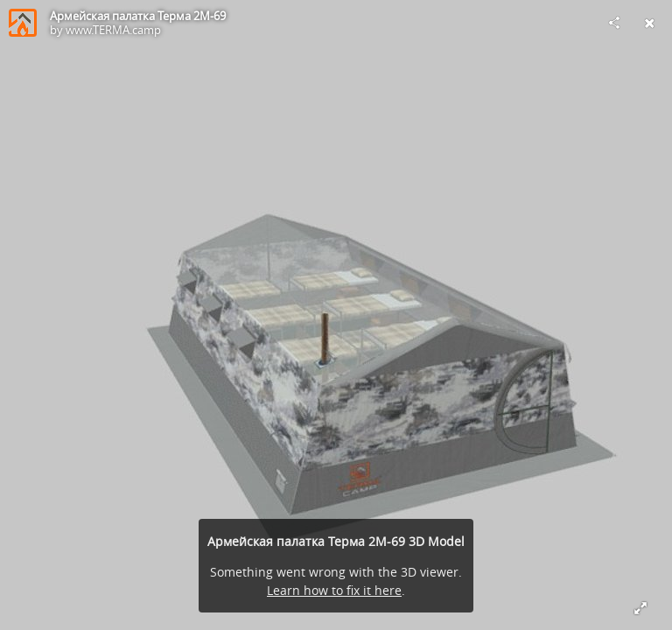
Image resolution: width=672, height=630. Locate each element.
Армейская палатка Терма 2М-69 (138, 16)
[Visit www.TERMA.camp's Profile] (23, 23)
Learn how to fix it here (334, 590)
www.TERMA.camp (113, 30)
